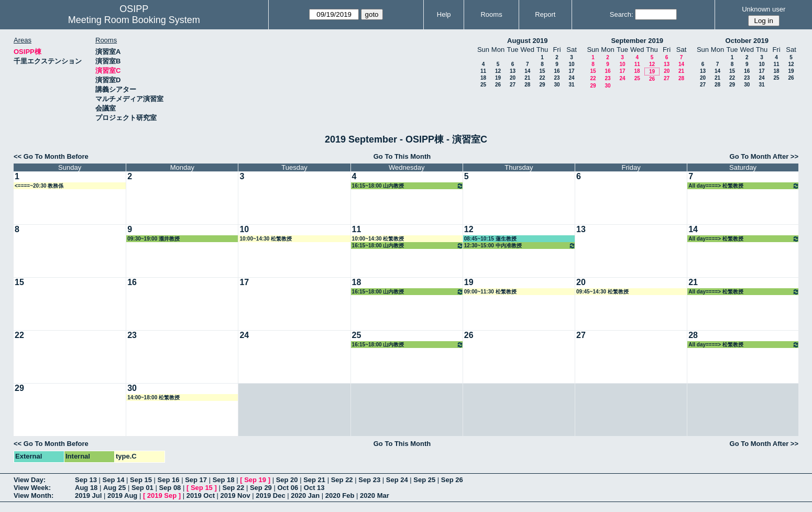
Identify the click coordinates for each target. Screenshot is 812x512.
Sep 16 (169, 480)
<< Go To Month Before (51, 156)
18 (483, 78)
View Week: (32, 488)
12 (498, 71)
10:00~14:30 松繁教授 (266, 239)
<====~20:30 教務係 (39, 186)
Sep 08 (170, 488)
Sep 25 (424, 480)
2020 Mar (375, 495)
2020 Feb (340, 495)
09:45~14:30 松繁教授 (602, 292)
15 (542, 71)
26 (498, 85)
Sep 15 (141, 480)
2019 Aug (122, 495)
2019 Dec (270, 495)
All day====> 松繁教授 (744, 186)
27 (513, 85)
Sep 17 (196, 480)
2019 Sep (162, 495)
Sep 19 (255, 480)
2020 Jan (305, 495)
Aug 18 (86, 488)
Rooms (491, 14)
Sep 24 (397, 480)
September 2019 (637, 41)
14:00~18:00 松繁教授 (153, 397)
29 (542, 85)
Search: (622, 14)
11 (483, 71)
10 (571, 64)
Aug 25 (114, 488)
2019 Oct (201, 495)
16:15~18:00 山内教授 (408, 186)
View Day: (30, 480)
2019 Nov (235, 495)
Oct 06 (288, 488)
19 (498, 78)
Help (444, 14)
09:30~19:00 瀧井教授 (153, 239)
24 (571, 78)
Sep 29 (261, 488)
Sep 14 (114, 480)
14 (527, 71)
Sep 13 (86, 480)
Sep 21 (314, 480)
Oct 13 (314, 488)
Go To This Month (402, 156)
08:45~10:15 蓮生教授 (490, 239)
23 (557, 78)
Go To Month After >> (764, 156)
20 (513, 78)
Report (545, 14)
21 (527, 78)
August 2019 (527, 41)
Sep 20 (287, 480)
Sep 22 (342, 480)
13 (513, 71)
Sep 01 (142, 488)
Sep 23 (369, 480)
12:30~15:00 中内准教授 (520, 246)
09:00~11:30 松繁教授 (490, 292)
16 (557, 71)
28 (527, 85)
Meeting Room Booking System (134, 20)
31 (571, 85)
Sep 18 (224, 480)
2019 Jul (88, 495)
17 (571, 71)
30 (557, 85)
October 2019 (747, 41)
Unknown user (764, 9)
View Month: (34, 495)
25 (483, 85)
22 (542, 78)
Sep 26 (452, 480)
